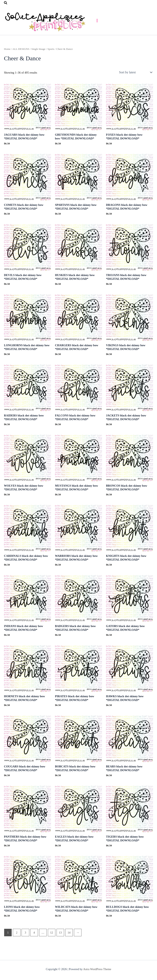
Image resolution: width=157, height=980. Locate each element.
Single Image (38, 59)
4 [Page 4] (34, 943)
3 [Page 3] (25, 943)
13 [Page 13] (60, 943)
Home (7, 59)
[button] (6, 3)
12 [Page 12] (52, 943)
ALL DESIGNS (21, 59)
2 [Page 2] (17, 943)
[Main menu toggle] (133, 26)
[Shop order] (135, 83)
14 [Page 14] (69, 943)
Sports (51, 59)
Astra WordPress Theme (97, 969)
